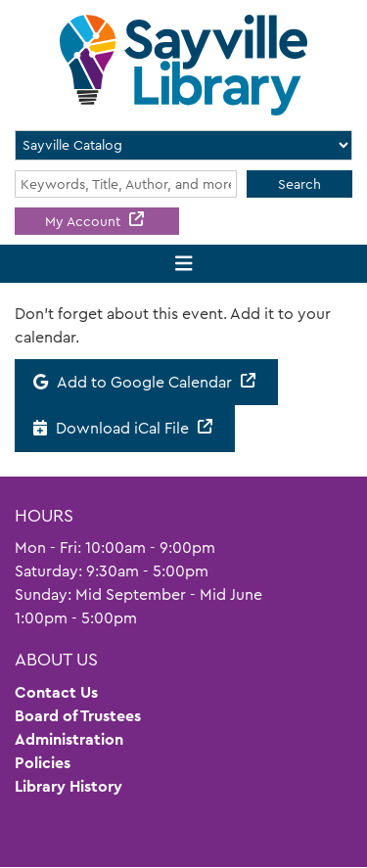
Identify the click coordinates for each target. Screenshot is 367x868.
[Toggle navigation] (183, 264)
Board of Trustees (78, 716)
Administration (69, 739)
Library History (69, 786)
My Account (85, 221)
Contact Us (56, 692)
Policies (43, 763)
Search (299, 184)
